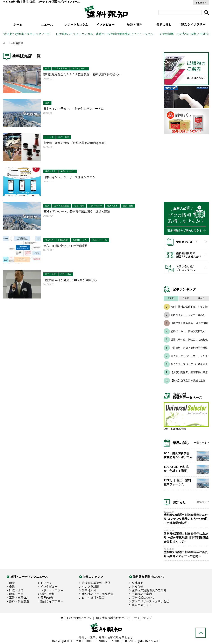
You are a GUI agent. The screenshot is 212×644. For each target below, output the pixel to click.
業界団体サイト (142, 605)
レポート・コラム (52, 590)
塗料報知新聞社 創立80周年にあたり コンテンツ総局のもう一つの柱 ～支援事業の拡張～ (186, 519)
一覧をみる (200, 443)
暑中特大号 (89, 590)
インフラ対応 (90, 587)
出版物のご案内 (142, 594)
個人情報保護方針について (113, 618)
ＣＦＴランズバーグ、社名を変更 (189, 364)
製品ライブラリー (52, 601)
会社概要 (137, 583)
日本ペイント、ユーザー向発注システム (69, 177)
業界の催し (48, 598)
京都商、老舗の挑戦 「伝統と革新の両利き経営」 (75, 143)
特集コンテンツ (80, 240)
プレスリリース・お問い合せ (150, 601)
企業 (47, 68)
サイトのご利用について (76, 618)
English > (201, 3)
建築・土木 (50, 171)
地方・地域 (64, 137)
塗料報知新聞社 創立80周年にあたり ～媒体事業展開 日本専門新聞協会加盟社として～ (186, 538)
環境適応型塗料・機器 (96, 583)
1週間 (171, 298)
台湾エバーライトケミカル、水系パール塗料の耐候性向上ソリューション (111, 34)
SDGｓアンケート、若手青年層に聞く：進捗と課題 (77, 211)
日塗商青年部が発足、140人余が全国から (70, 280)
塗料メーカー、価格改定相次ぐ (188, 331)
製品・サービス (80, 68)
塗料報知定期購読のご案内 (149, 590)
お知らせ (137, 587)
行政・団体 (66, 274)
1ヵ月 (186, 298)
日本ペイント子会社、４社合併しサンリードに (73, 109)
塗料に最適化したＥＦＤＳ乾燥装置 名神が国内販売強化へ (82, 74)
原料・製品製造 (62, 206)
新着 (12, 583)
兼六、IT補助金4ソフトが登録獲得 (65, 246)
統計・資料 (128, 206)
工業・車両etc (61, 68)
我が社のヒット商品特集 (57, 240)
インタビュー (49, 587)
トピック (49, 137)
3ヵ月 (202, 298)
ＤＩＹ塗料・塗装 (93, 598)
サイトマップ (143, 618)
